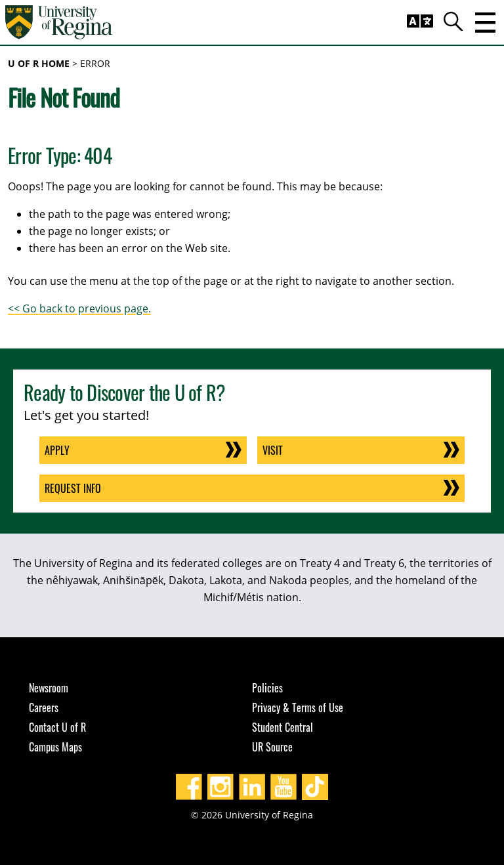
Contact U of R (57, 727)
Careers (44, 707)
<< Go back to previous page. (79, 308)
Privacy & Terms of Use (298, 707)
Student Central (283, 727)
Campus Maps (55, 747)
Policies (267, 688)
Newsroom (49, 688)
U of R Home (39, 63)
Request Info (73, 488)
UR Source (272, 747)
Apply (57, 450)
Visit (273, 450)
